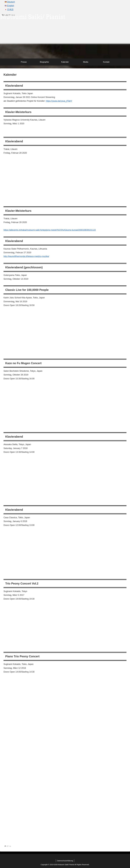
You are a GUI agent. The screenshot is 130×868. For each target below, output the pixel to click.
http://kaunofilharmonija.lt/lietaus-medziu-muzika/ (26, 256)
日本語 (10, 10)
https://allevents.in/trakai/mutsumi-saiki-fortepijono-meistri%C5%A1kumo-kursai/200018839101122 (50, 230)
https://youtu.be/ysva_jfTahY (59, 101)
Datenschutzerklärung (65, 861)
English (11, 6)
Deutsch (11, 2)
